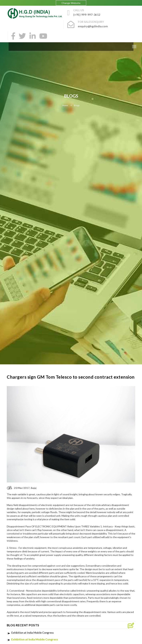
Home (65, 105)
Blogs (77, 105)
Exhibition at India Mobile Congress (32, 633)
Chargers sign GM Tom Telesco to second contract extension (71, 377)
